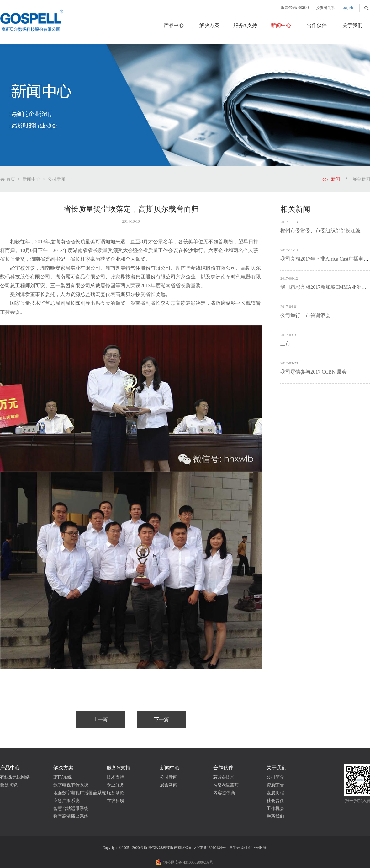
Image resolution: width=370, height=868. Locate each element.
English (347, 8)
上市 (285, 344)
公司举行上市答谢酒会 (305, 315)
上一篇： (100, 720)
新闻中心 (31, 179)
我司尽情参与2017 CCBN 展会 (314, 372)
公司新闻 (56, 179)
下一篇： (162, 720)
